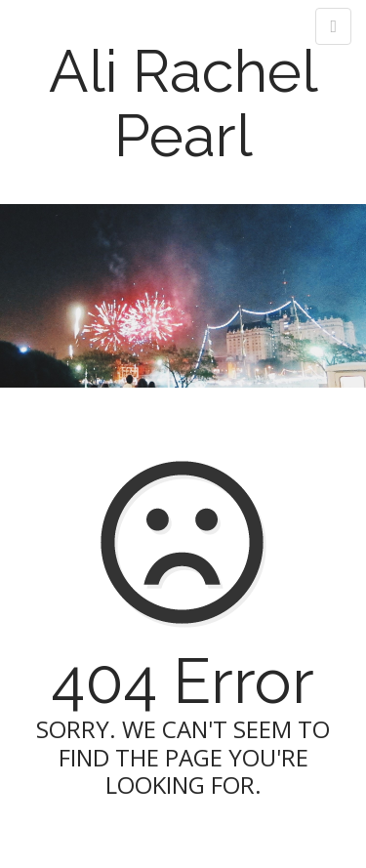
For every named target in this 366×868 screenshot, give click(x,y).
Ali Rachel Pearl (183, 103)
